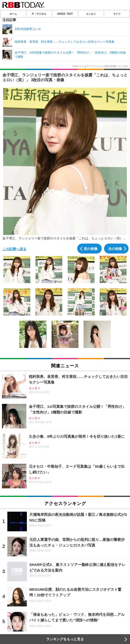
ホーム (13, 14)
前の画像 (91, 248)
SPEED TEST (65, 14)
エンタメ (91, 14)
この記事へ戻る (14, 249)
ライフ (117, 14)
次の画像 (115, 248)
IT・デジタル (39, 14)
